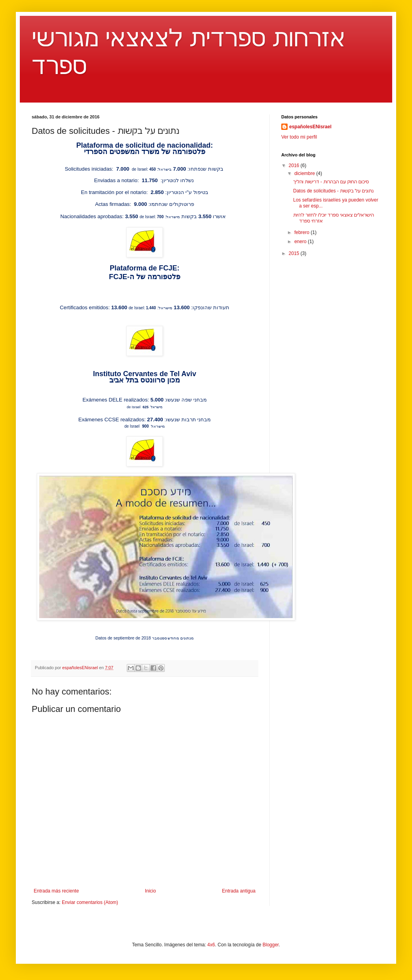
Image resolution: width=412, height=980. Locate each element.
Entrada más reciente (56, 891)
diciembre (305, 173)
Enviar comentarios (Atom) (90, 902)
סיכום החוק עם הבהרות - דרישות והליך (331, 182)
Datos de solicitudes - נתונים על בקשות (333, 191)
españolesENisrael (310, 127)
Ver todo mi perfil (299, 137)
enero (301, 242)
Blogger (271, 945)
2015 (295, 253)
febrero (302, 232)
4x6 (211, 945)
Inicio (151, 891)
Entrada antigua (239, 891)
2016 (295, 166)
